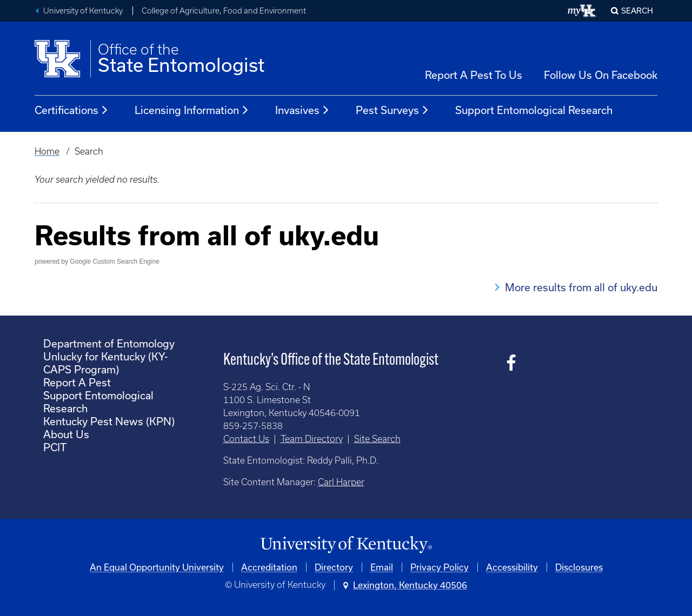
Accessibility (512, 567)
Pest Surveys (392, 110)
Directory (334, 567)
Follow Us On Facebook (601, 75)
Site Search (377, 439)
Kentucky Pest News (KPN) (109, 421)
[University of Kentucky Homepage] (346, 545)
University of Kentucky (83, 11)
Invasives (302, 110)
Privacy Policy (440, 567)
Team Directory (312, 439)
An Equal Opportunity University (157, 567)
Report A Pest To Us (474, 75)
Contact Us (246, 439)
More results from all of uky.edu (581, 287)
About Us (66, 434)
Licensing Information (192, 110)
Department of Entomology (109, 343)
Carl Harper (341, 482)
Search (637, 11)
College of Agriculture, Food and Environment (224, 11)
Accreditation (269, 567)
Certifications (72, 110)
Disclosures (579, 567)
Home (47, 151)
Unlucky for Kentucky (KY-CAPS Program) (105, 363)
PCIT (55, 447)
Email (382, 567)
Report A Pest (77, 382)
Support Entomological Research (534, 110)
